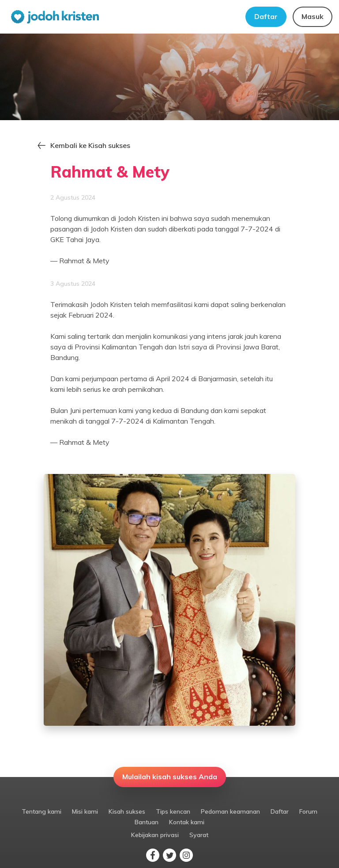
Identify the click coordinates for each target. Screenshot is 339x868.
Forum (308, 811)
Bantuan (147, 822)
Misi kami (85, 811)
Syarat (199, 835)
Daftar (266, 16)
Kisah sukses (127, 811)
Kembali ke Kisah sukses (90, 145)
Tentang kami (41, 811)
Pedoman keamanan (230, 811)
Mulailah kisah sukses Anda (170, 777)
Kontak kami (187, 822)
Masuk (313, 16)
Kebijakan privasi (155, 835)
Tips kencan (173, 811)
